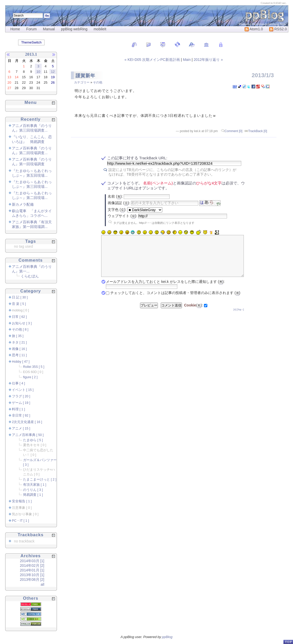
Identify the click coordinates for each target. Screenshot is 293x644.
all (42, 584)
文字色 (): (117, 210)
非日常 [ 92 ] (21, 416)
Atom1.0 (254, 29)
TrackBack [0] (258, 131)
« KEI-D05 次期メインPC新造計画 (153, 60)
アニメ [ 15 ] (21, 428)
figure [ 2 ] (30, 377)
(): (193, 313)
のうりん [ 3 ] (33, 490)
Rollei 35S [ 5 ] (34, 367)
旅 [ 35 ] (18, 336)
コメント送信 (171, 313)
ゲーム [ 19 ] (21, 403)
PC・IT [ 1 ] (20, 521)
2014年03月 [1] (32, 561)
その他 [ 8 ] (20, 330)
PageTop (288, 642)
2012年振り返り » (208, 60)
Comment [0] (234, 131)
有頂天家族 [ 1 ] (35, 485)
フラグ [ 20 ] (21, 396)
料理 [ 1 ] (19, 409)
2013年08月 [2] (32, 579)
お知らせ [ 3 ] (22, 323)
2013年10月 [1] (32, 575)
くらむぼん (30, 276)
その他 (98, 82)
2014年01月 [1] (32, 570)
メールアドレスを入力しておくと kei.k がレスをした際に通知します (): (165, 289)
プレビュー (149, 313)
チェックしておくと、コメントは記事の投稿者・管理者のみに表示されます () (175, 300)
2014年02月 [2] (32, 566)
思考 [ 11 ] (19, 355)
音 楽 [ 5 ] (19, 304)
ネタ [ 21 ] (19, 342)
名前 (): (115, 196)
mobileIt (100, 29)
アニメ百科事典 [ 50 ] (28, 435)
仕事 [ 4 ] (19, 383)
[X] (235, 317)
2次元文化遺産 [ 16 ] (27, 422)
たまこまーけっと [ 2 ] (40, 480)
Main (187, 60)
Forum (31, 29)
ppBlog (167, 637)
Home (15, 29)
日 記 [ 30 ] (20, 297)
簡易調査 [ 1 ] (33, 495)
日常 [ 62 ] (19, 317)
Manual (49, 29)
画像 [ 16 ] (19, 349)
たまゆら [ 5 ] (33, 440)
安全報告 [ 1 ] (22, 501)
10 (38, 72)
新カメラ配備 (23, 204)
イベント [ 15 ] (23, 390)
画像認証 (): (119, 203)
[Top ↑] (240, 317)
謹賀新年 (85, 76)
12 (53, 72)
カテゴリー (82, 82)
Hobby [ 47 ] (21, 362)
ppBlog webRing (74, 29)
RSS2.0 (278, 29)
